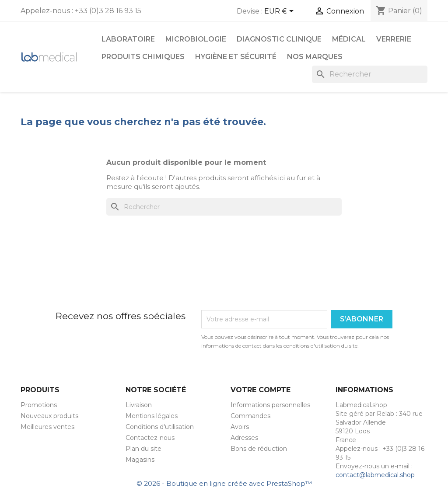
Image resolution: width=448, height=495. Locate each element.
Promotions (39, 405)
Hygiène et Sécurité (236, 57)
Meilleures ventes (47, 427)
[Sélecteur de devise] (280, 12)
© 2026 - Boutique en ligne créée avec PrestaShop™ (224, 483)
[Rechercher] (370, 74)
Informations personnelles (270, 405)
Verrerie (394, 39)
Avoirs (240, 427)
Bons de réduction (259, 449)
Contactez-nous (150, 438)
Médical (349, 39)
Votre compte (261, 390)
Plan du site (143, 449)
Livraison (139, 405)
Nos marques (315, 57)
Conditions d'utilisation (160, 427)
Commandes (250, 416)
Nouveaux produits (49, 416)
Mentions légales (152, 416)
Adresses (244, 438)
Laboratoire (128, 39)
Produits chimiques (143, 57)
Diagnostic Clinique (279, 39)
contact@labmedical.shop (375, 475)
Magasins (140, 460)
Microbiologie (196, 39)
